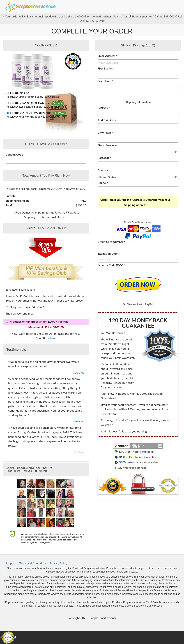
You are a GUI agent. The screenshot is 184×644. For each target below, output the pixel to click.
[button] (46, 95)
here (53, 338)
